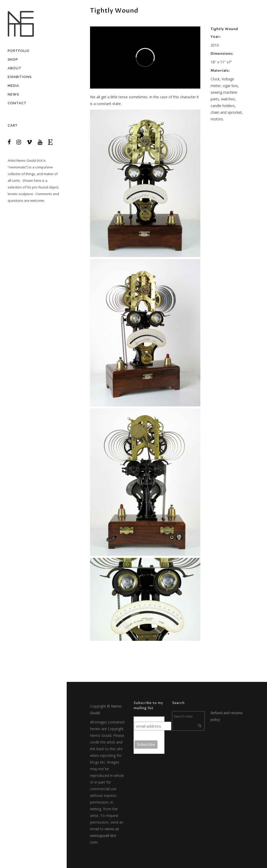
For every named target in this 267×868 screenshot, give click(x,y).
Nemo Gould (26, 160)
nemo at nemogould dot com (105, 836)
